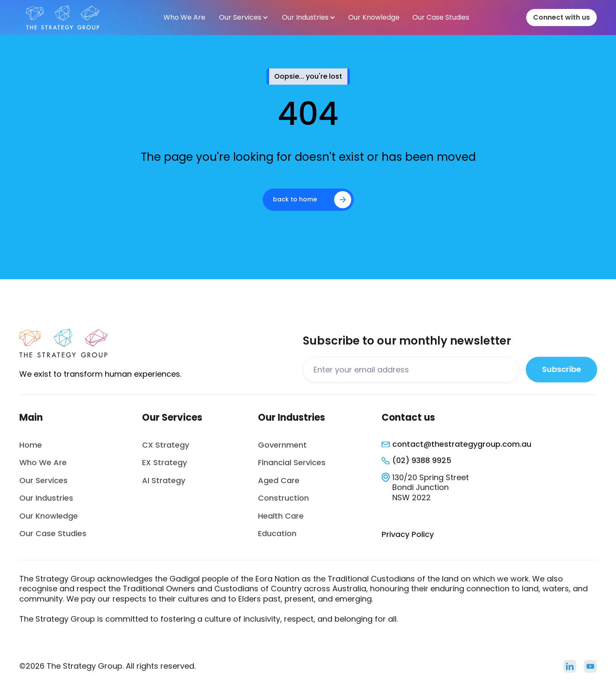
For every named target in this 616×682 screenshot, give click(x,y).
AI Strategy (164, 485)
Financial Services (292, 467)
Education (277, 538)
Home (31, 449)
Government (282, 449)
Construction (283, 502)
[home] (63, 18)
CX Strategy (166, 449)
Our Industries (46, 502)
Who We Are (43, 467)
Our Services (43, 485)
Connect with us (561, 17)
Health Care (281, 520)
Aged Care (279, 485)
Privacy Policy (408, 539)
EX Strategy (164, 467)
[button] (243, 18)
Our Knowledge (49, 520)
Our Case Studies (53, 538)
